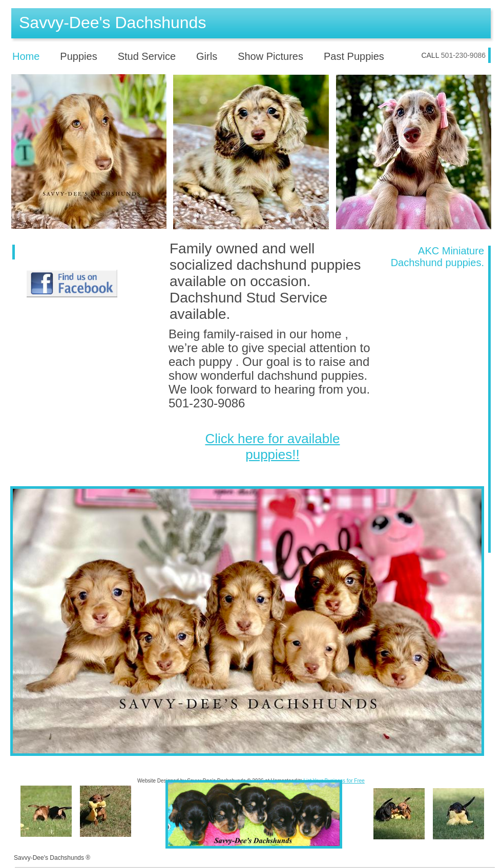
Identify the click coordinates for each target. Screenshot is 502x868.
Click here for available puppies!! (272, 447)
